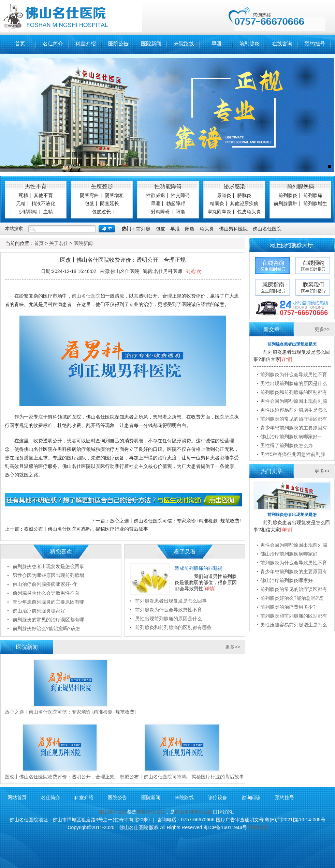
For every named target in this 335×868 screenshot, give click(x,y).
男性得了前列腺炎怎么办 (287, 445)
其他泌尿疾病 (244, 203)
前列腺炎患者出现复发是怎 (292, 344)
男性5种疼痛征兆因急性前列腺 (293, 454)
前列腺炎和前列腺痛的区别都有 (294, 392)
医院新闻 (151, 44)
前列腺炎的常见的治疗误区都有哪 (48, 620)
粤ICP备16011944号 (225, 827)
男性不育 (36, 186)
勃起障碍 (176, 203)
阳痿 (180, 212)
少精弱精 (28, 212)
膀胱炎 (244, 195)
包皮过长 (101, 212)
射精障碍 (160, 212)
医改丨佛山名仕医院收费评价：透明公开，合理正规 (60, 777)
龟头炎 (207, 229)
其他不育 (43, 195)
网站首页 (17, 797)
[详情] (209, 589)
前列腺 (143, 229)
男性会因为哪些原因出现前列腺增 (48, 575)
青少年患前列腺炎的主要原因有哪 (48, 602)
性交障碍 (180, 195)
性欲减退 (156, 195)
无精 (21, 203)
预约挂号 (315, 44)
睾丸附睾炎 (219, 212)
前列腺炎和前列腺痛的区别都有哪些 (173, 627)
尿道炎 (224, 195)
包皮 (160, 229)
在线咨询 (282, 44)
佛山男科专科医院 (194, 812)
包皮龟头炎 (249, 212)
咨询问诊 (251, 797)
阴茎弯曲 (89, 195)
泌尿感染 (234, 186)
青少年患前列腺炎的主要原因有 (294, 428)
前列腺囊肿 (286, 203)
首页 (20, 44)
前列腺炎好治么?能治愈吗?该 (292, 598)
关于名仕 (59, 243)
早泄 (217, 44)
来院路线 (184, 44)
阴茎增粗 (114, 195)
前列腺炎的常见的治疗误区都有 (294, 419)
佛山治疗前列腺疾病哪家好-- (290, 437)
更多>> (233, 647)
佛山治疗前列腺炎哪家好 (39, 611)
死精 (23, 195)
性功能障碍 (168, 186)
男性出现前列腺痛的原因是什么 (169, 619)
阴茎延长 (110, 203)
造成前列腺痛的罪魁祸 (199, 568)
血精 (48, 212)
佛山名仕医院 (267, 229)
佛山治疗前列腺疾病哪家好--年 (45, 584)
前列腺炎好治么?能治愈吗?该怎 (46, 628)
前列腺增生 (315, 203)
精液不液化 (43, 203)
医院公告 (118, 44)
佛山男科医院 (233, 229)
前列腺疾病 (301, 186)
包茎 (89, 203)
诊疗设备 (218, 797)
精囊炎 (217, 203)
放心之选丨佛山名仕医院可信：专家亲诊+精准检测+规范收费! (175, 521)
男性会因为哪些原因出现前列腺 (294, 401)
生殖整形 (102, 186)
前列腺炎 (249, 44)
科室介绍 (86, 44)
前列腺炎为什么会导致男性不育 (169, 610)
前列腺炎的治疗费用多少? (288, 607)
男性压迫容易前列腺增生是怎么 (294, 410)
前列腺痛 (313, 195)
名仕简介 (53, 44)
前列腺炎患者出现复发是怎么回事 (171, 601)
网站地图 (258, 827)
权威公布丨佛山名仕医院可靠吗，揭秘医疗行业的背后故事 (86, 529)
